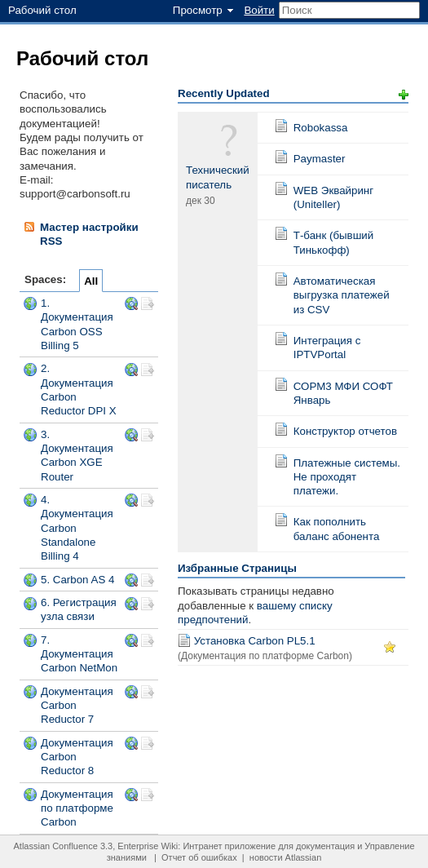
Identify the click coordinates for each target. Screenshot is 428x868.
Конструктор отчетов (345, 431)
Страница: (281, 126)
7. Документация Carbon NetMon (79, 654)
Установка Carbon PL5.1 (255, 641)
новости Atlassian (285, 857)
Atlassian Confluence (55, 846)
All (91, 281)
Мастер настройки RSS (81, 234)
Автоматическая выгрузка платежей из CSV (342, 295)
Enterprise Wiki (148, 846)
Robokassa (321, 128)
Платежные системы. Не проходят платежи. (347, 477)
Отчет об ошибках (199, 857)
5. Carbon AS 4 (77, 580)
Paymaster (320, 159)
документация (325, 846)
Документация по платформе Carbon (77, 808)
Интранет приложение (229, 846)
